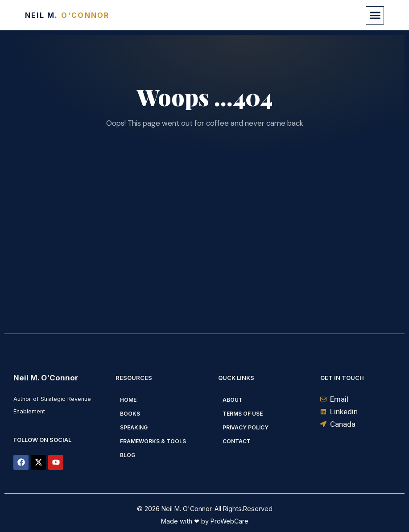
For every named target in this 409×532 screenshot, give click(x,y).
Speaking (134, 427)
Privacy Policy (246, 427)
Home (128, 400)
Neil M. (67, 15)
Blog (128, 455)
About (233, 400)
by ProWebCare (224, 521)
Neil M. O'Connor (46, 378)
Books (130, 414)
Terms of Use (243, 414)
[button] (375, 15)
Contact (237, 441)
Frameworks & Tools (153, 441)
